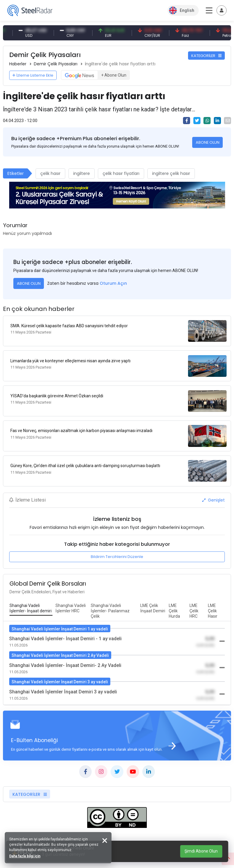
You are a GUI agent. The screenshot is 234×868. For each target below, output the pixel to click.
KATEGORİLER (206, 56)
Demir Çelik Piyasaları (56, 64)
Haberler (18, 64)
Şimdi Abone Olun (201, 851)
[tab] (31, 595)
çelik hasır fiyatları (121, 173)
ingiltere (82, 173)
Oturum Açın (113, 283)
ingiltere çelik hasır (171, 173)
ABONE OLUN (208, 142)
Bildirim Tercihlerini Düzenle (117, 544)
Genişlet (214, 487)
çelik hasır (50, 173)
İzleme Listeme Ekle (33, 75)
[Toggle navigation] (222, 10)
